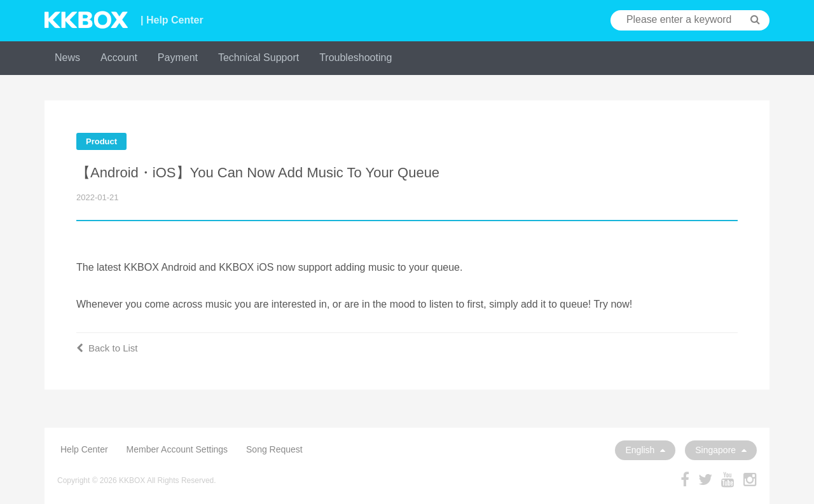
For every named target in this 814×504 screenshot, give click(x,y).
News (67, 58)
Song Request (274, 449)
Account (119, 58)
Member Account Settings (177, 449)
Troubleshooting (355, 58)
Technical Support (259, 58)
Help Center (84, 449)
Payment (178, 58)
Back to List (107, 348)
